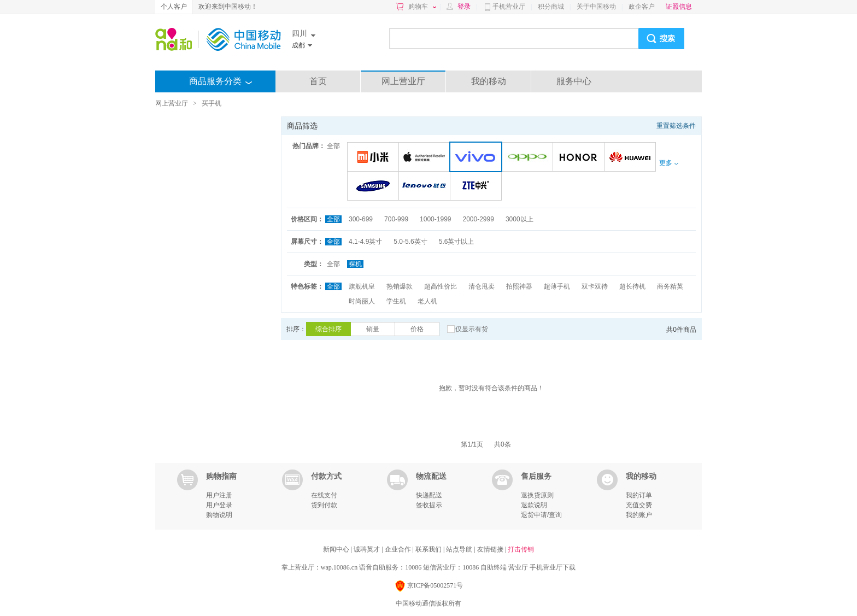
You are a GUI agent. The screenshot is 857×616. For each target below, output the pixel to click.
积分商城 (551, 7)
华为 (632, 158)
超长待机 (632, 286)
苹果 (426, 158)
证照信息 (679, 7)
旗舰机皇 (362, 286)
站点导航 (460, 549)
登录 (464, 7)
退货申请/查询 (541, 515)
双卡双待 (595, 286)
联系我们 (429, 549)
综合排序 (328, 329)
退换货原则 (537, 495)
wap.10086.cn (339, 567)
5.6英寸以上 (457, 242)
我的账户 (639, 515)
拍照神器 (519, 286)
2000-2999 (478, 219)
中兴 (477, 187)
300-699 (361, 219)
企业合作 (399, 549)
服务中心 (574, 81)
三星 (375, 187)
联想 (426, 187)
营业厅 (518, 567)
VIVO (478, 158)
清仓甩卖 (482, 286)
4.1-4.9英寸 (365, 242)
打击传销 (521, 549)
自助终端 (494, 567)
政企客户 (642, 7)
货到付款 (324, 505)
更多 (668, 163)
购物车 (422, 7)
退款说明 (534, 505)
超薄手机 (557, 286)
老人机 (427, 301)
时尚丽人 (362, 301)
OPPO (529, 158)
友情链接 (491, 549)
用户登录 (219, 505)
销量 (373, 329)
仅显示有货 (472, 329)
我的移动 (489, 81)
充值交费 (639, 505)
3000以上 (520, 219)
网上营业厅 (403, 81)
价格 (417, 329)
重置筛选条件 (676, 126)
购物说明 (219, 515)
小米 (375, 158)
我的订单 (639, 495)
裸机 (355, 264)
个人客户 (174, 7)
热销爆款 (400, 286)
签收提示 (429, 505)
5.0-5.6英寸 (410, 242)
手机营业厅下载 (553, 567)
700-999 (396, 219)
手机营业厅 (509, 7)
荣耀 (580, 158)
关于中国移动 (596, 7)
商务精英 (670, 286)
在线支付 (324, 495)
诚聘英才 (368, 549)
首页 (318, 81)
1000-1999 (435, 219)
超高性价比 (441, 286)
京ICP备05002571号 (429, 586)
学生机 (396, 301)
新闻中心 (337, 549)
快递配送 (429, 495)
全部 (333, 146)
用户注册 (219, 495)
